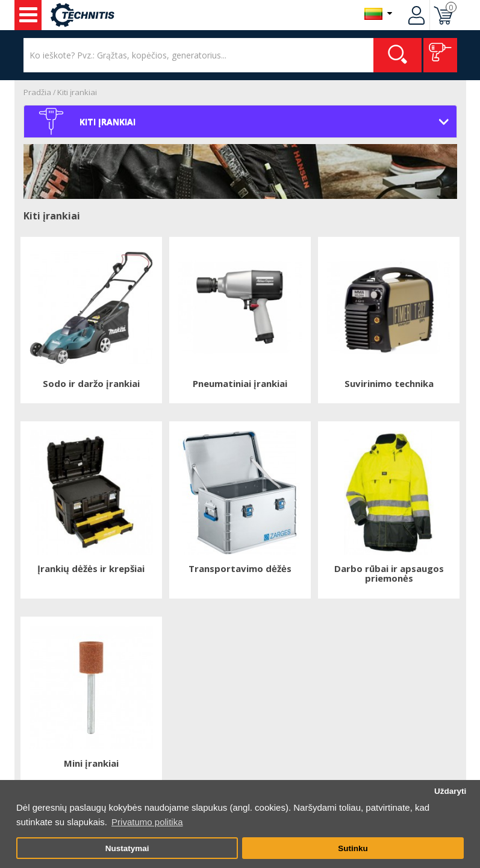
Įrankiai (28, 15)
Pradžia (37, 92)
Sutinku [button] (353, 848)
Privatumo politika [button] (147, 822)
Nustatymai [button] (127, 848)
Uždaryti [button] (450, 791)
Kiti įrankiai (77, 92)
